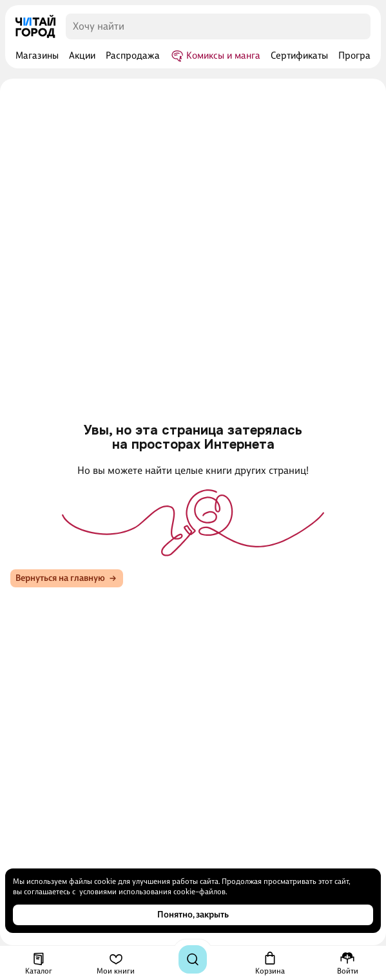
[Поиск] (193, 959)
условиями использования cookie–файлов (152, 892)
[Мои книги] (116, 963)
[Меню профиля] (348, 963)
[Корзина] (270, 963)
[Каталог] (39, 963)
